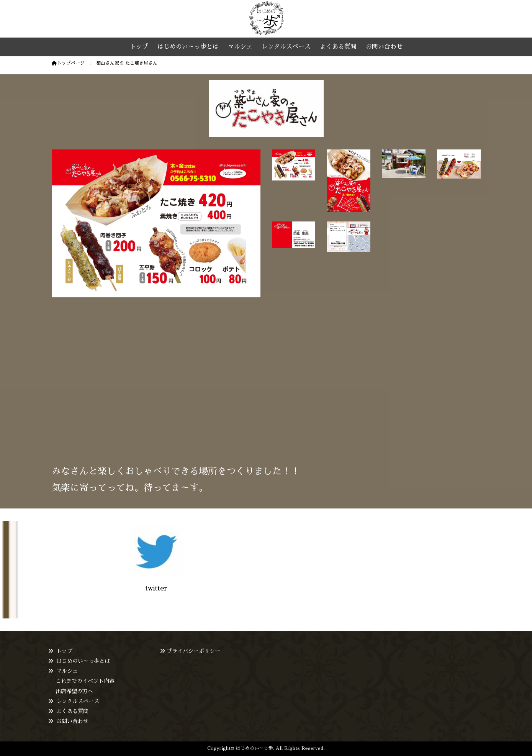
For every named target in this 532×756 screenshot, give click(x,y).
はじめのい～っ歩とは (83, 661)
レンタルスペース (78, 701)
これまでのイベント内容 (85, 681)
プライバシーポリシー (193, 651)
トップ (64, 651)
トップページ (68, 63)
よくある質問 (72, 711)
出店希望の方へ (74, 691)
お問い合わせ (72, 721)
